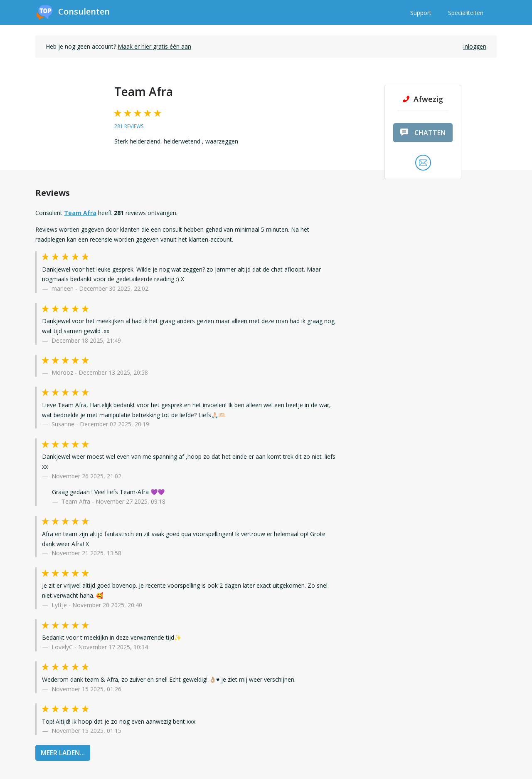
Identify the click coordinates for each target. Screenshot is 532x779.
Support (421, 13)
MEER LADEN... (63, 753)
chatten (423, 133)
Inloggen (475, 46)
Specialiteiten (466, 13)
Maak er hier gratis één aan (154, 46)
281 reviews (129, 126)
